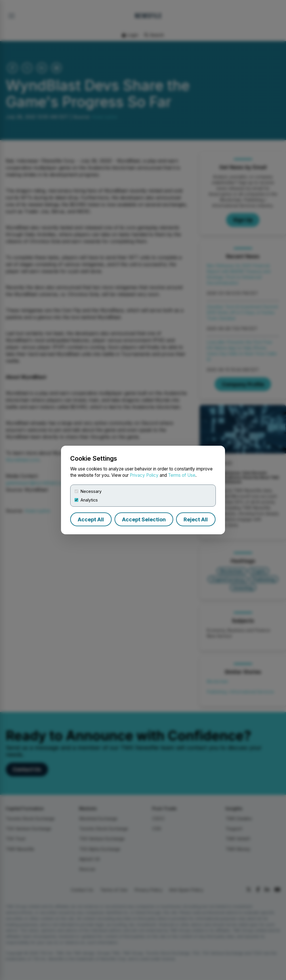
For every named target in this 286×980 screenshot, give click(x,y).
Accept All (91, 519)
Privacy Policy (144, 475)
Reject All (196, 519)
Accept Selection (144, 519)
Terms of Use (182, 475)
